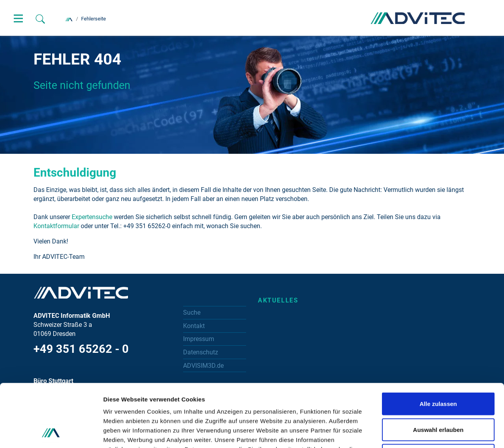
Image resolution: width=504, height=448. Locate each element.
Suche (192, 312)
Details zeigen (419, 432)
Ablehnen (438, 396)
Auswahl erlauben (438, 371)
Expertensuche (91, 217)
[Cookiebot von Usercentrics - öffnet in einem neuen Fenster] (51, 433)
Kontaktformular (56, 226)
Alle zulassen (438, 345)
